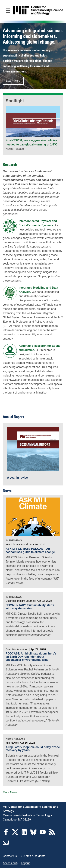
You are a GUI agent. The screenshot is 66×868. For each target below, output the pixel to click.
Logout (25, 863)
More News (10, 792)
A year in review (18, 478)
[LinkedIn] (24, 834)
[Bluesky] (33, 834)
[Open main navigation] (8, 10)
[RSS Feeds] (52, 834)
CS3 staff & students (32, 856)
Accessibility (10, 863)
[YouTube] (43, 834)
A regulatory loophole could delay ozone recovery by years (33, 749)
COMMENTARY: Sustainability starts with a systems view (30, 607)
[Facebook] (6, 834)
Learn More (13, 81)
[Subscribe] (6, 845)
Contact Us (10, 856)
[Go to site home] (38, 10)
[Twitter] (15, 834)
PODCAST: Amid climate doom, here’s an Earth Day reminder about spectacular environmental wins (31, 657)
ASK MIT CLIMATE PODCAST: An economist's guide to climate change (30, 550)
